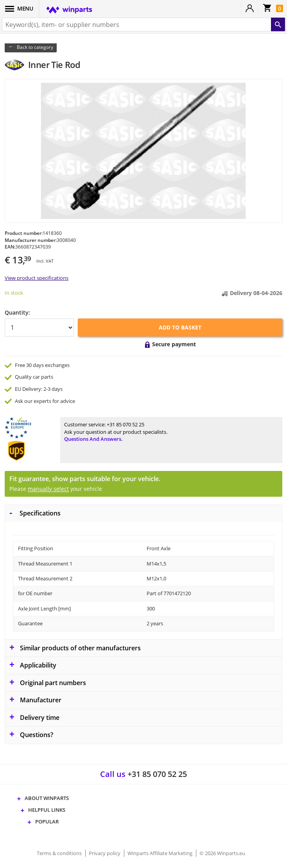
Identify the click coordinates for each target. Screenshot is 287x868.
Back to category (35, 47)
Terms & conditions (60, 853)
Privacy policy (105, 853)
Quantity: (17, 312)
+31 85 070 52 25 (126, 424)
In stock (14, 293)
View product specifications (37, 278)
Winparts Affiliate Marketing (161, 853)
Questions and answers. (93, 439)
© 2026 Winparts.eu (222, 853)
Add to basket (180, 327)
